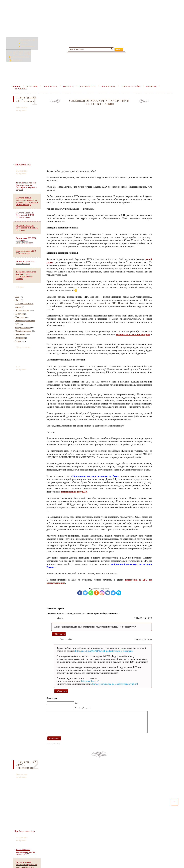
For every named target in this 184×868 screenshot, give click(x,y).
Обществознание (31, 45)
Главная (14, 862)
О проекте (68, 72)
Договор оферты (16, 845)
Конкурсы (20, 299)
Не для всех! (21, 74)
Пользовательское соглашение (21, 841)
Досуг (18, 285)
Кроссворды (21, 303)
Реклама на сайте (131, 72)
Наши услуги (50, 72)
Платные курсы (87, 72)
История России (22, 296)
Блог (17, 282)
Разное (18, 327)
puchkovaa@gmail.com (157, 43)
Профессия (20, 323)
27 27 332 (157, 40)
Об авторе (151, 72)
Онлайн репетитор (23, 316)
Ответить (63, 661)
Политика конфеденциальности (22, 836)
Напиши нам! (109, 72)
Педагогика (20, 320)
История (28, 42)
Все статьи (31, 862)
